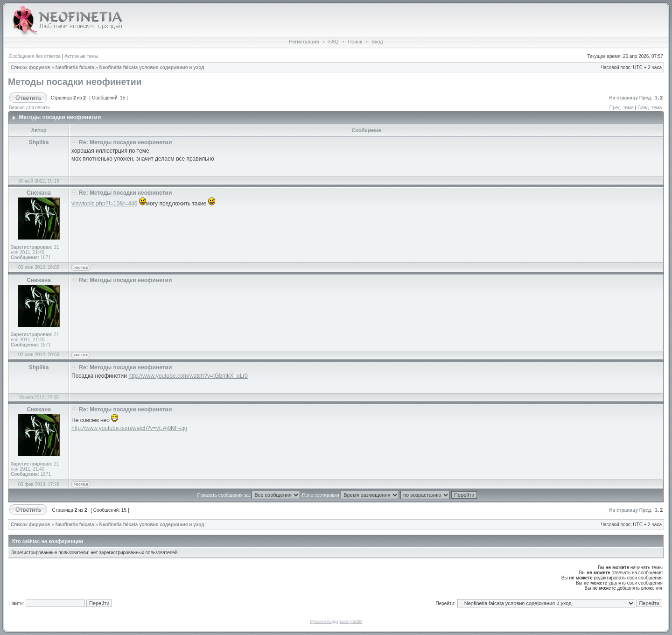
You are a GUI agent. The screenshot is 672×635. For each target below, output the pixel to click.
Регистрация (304, 42)
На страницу (623, 98)
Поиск (355, 42)
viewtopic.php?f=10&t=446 (104, 204)
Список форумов (31, 67)
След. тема (650, 108)
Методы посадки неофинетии (75, 82)
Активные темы (81, 56)
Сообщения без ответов (35, 56)
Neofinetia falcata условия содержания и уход (152, 67)
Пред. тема (622, 108)
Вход (377, 42)
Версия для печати (29, 108)
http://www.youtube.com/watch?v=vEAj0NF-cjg (129, 428)
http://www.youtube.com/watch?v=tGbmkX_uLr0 (188, 376)
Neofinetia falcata (75, 67)
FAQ (333, 42)
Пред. (646, 98)
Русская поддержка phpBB (336, 621)
